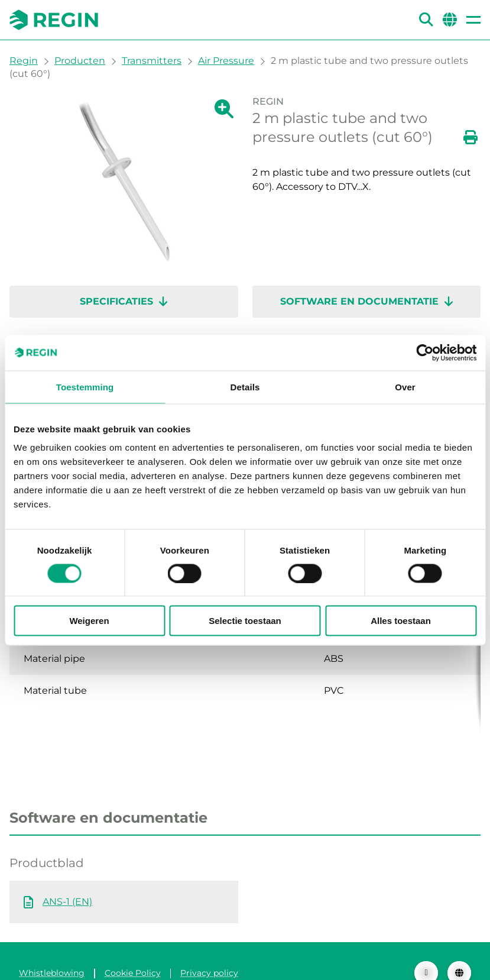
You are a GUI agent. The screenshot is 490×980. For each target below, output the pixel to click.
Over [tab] (405, 386)
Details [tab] (245, 386)
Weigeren (89, 621)
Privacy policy (209, 949)
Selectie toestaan (245, 621)
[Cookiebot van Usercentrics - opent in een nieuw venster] (425, 352)
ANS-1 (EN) (67, 878)
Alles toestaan (401, 621)
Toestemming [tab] (85, 386)
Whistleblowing (52, 949)
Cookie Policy (133, 949)
